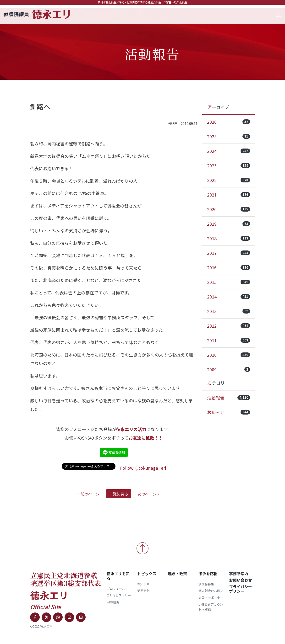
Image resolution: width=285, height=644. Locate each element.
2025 (229, 136)
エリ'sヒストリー (119, 595)
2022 (229, 180)
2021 (229, 195)
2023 (229, 165)
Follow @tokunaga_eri (143, 468)
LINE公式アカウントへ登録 (211, 607)
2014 (229, 297)
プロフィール (116, 588)
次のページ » (148, 494)
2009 (229, 369)
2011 (229, 340)
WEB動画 (113, 602)
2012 (229, 326)
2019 (229, 224)
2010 (229, 355)
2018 (229, 238)
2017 (229, 253)
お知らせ (229, 412)
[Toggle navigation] (277, 14)
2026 (229, 122)
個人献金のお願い (211, 591)
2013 (229, 311)
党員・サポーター (211, 598)
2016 (229, 267)
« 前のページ (89, 494)
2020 (229, 209)
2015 (229, 282)
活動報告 (229, 398)
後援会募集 (206, 584)
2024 (229, 151)
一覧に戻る (119, 494)
